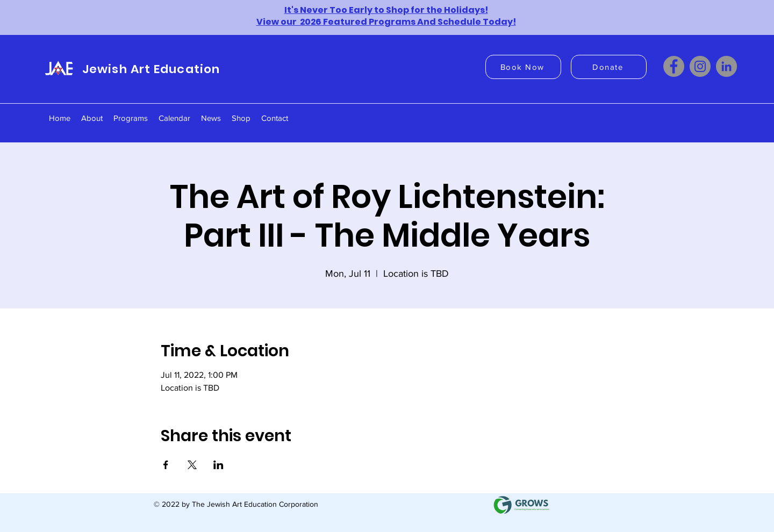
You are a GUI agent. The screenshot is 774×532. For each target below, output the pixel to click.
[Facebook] (674, 66)
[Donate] (609, 67)
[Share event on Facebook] (166, 465)
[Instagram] (700, 66)
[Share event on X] (192, 465)
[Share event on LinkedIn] (218, 465)
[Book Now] (523, 67)
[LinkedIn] (726, 66)
